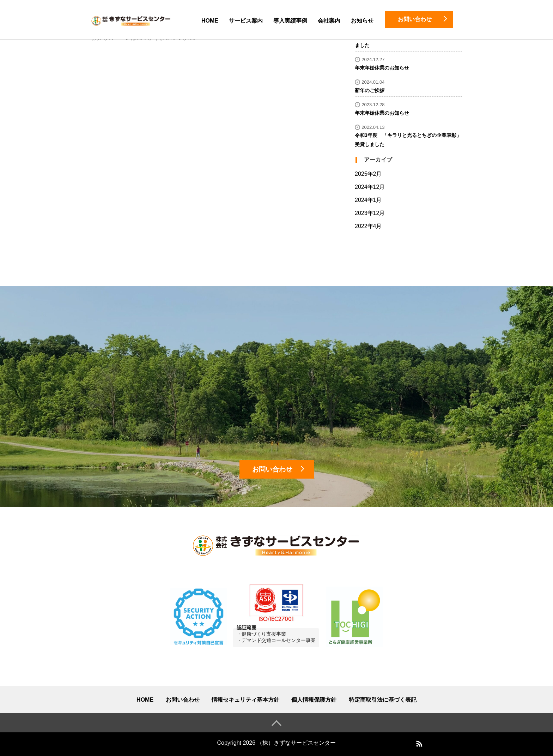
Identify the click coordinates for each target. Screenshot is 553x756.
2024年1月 (368, 200)
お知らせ (362, 21)
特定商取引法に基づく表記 (383, 700)
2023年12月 (370, 213)
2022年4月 (368, 226)
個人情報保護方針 (314, 700)
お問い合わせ (183, 700)
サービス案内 (246, 21)
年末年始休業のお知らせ (382, 68)
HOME (210, 21)
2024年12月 (370, 187)
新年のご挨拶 (370, 90)
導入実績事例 (290, 21)
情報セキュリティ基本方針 (245, 700)
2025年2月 (368, 174)
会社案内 (329, 21)
